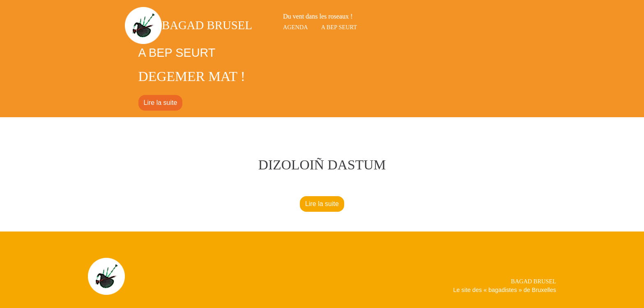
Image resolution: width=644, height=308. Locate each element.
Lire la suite (161, 103)
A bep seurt (339, 27)
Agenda (296, 27)
